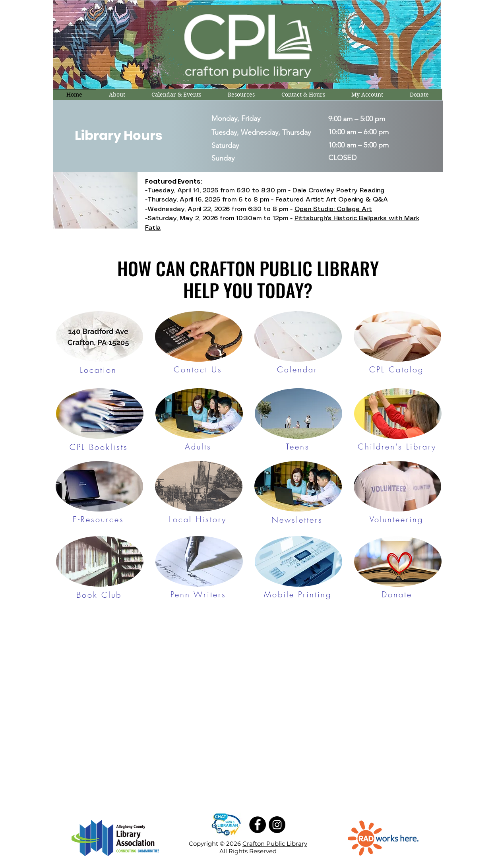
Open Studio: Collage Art (333, 209)
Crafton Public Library (275, 844)
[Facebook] (258, 825)
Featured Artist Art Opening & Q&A (332, 200)
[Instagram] (277, 825)
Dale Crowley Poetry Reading (338, 191)
